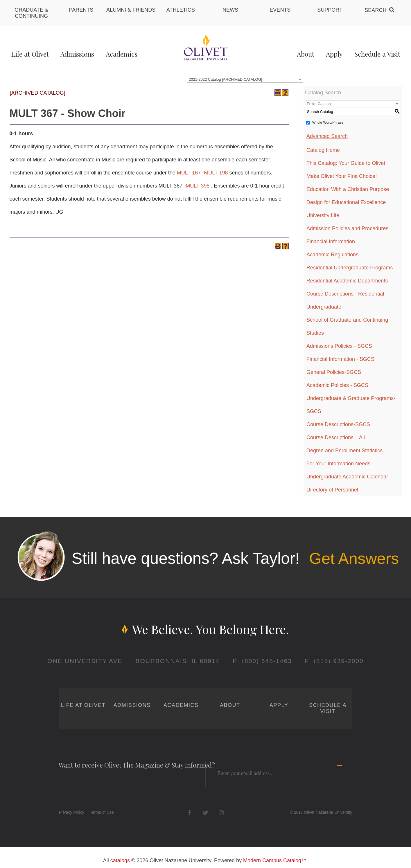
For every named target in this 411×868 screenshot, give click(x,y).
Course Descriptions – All (336, 437)
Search (375, 10)
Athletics (181, 10)
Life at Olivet (30, 54)
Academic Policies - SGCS (337, 385)
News (230, 10)
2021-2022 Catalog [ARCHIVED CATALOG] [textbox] (225, 79)
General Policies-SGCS (334, 372)
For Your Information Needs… (341, 464)
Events (280, 10)
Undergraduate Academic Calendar (347, 477)
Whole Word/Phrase (328, 123)
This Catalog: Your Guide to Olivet (346, 163)
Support (330, 10)
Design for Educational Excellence (346, 202)
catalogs (120, 860)
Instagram (221, 813)
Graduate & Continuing (31, 13)
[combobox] (245, 79)
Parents (81, 10)
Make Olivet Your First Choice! (342, 176)
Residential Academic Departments (347, 281)
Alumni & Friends (131, 10)
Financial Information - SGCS (340, 359)
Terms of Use (102, 812)
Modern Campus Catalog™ (275, 860)
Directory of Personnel (332, 490)
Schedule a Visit (377, 54)
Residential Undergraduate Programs (350, 268)
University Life (323, 215)
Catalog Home (323, 150)
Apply (334, 54)
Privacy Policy (71, 812)
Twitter (206, 813)
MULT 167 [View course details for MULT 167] (189, 173)
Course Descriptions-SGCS (338, 424)
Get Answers (354, 558)
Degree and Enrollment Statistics (344, 451)
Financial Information (331, 242)
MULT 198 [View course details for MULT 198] (216, 173)
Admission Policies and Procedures (347, 228)
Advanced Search (327, 136)
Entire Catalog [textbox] (319, 104)
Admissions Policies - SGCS (339, 346)
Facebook (190, 813)
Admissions (77, 54)
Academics (122, 54)
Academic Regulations (332, 255)
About (306, 54)
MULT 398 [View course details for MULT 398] (198, 186)
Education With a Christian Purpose (348, 189)
